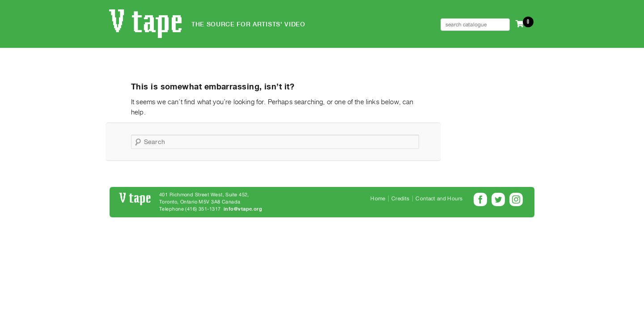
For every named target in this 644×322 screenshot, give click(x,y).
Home (378, 199)
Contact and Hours (439, 199)
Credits (400, 199)
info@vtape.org (243, 209)
